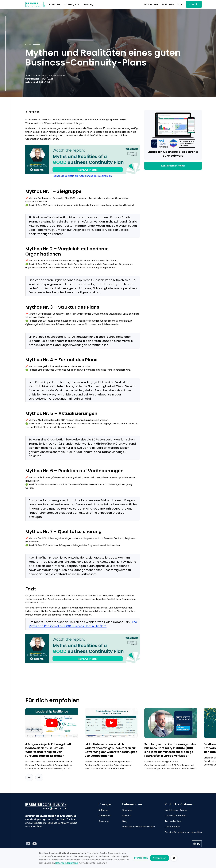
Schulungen (105, 816)
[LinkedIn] (28, 844)
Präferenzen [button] (141, 858)
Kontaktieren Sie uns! (173, 166)
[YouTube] (35, 844)
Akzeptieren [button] (160, 858)
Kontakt (194, 4)
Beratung (88, 4)
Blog (125, 821)
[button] (55, 4)
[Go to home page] (52, 806)
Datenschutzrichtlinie (67, 863)
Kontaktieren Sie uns (176, 810)
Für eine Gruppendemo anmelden (183, 832)
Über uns (127, 810)
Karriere (127, 816)
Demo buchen (173, 827)
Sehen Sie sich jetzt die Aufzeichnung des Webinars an (83, 176)
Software (103, 810)
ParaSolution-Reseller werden (139, 827)
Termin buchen (173, 821)
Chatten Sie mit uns (175, 816)
